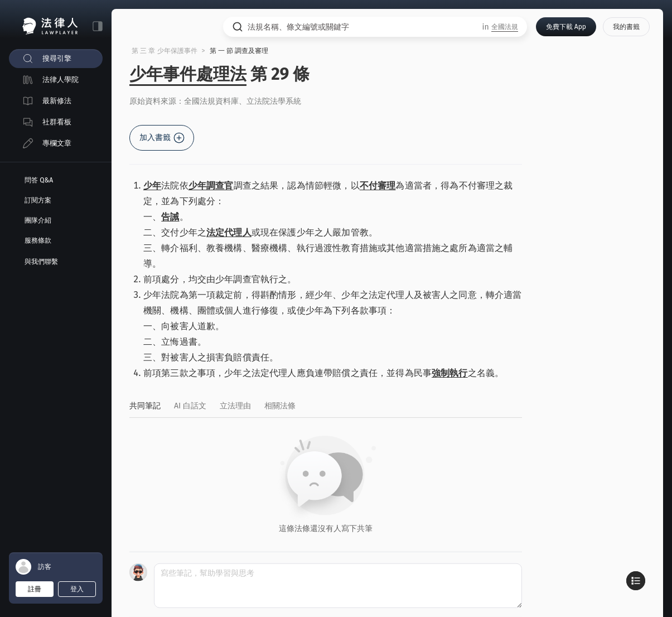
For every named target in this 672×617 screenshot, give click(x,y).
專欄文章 (57, 143)
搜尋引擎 (57, 58)
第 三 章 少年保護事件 (165, 51)
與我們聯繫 (41, 262)
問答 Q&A (39, 180)
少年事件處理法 (188, 74)
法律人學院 (61, 79)
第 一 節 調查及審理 (239, 51)
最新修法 (57, 101)
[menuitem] (56, 59)
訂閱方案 (38, 200)
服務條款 (38, 240)
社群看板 (57, 122)
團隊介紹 (38, 220)
